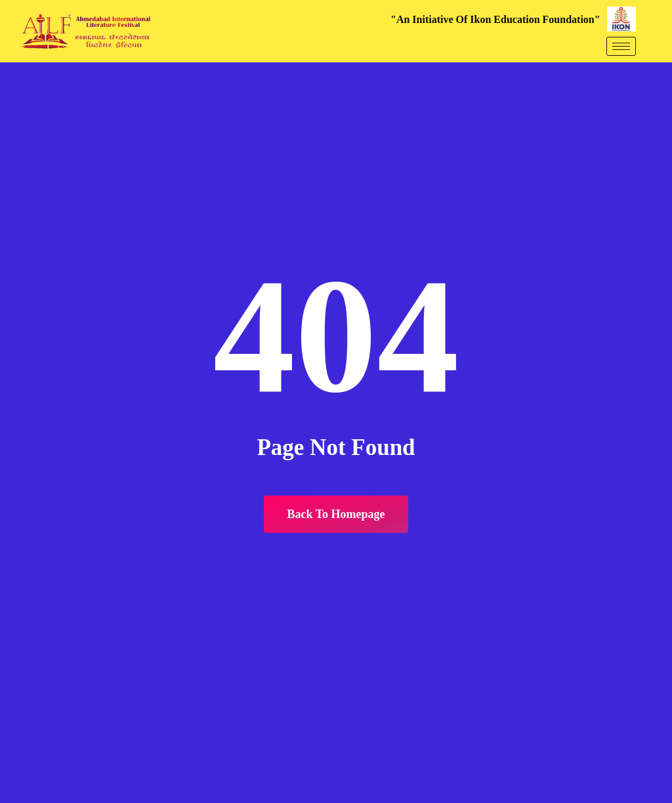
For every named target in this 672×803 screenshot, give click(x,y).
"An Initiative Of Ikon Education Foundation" (495, 19)
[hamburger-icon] (621, 46)
